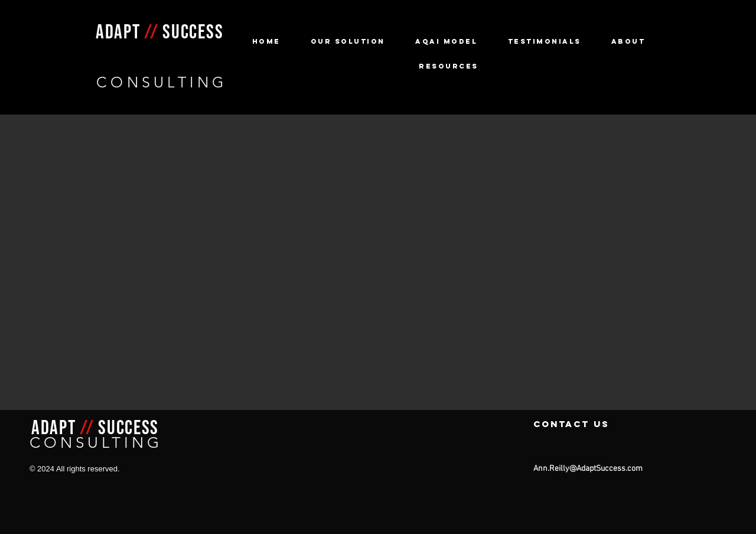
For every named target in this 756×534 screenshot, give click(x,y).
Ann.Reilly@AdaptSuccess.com (588, 469)
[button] (348, 41)
